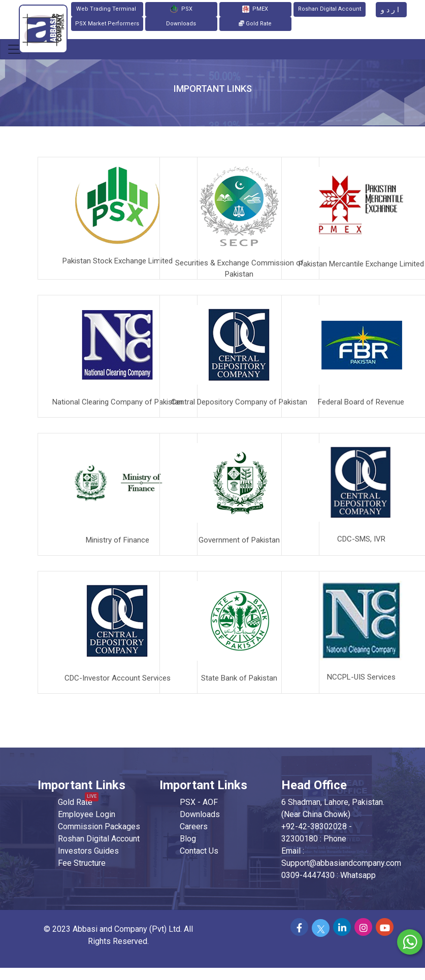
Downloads (181, 24)
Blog (188, 839)
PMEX (255, 9)
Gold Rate (255, 24)
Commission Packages (99, 826)
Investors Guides (88, 851)
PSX (181, 9)
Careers (194, 826)
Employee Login (87, 814)
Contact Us (199, 851)
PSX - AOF (199, 802)
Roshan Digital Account (330, 9)
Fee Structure (82, 863)
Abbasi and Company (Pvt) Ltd (126, 929)
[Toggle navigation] (14, 49)
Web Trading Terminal (107, 9)
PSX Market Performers (107, 24)
